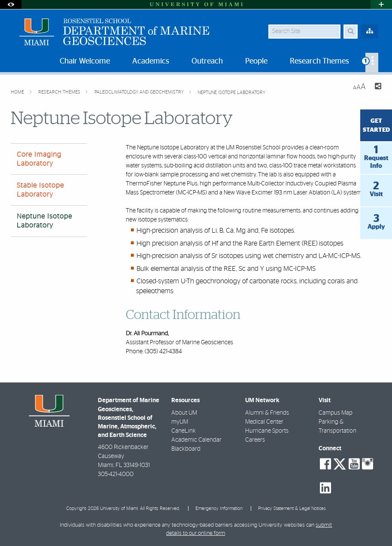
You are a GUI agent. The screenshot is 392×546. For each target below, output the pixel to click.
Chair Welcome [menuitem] (85, 61)
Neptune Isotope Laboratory (231, 93)
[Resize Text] (359, 87)
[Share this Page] (377, 87)
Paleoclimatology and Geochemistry (140, 92)
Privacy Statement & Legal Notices (292, 508)
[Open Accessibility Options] (11, 5)
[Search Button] (351, 32)
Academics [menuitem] (151, 61)
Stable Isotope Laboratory (40, 190)
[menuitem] (372, 62)
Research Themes (60, 92)
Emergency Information (219, 508)
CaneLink (184, 431)
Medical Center (264, 422)
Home (18, 92)
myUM (180, 422)
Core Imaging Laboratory (39, 159)
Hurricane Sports (267, 431)
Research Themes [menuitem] (319, 61)
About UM (184, 413)
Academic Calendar (196, 440)
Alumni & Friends (267, 413)
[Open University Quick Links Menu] (381, 5)
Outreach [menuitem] (207, 61)
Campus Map (336, 413)
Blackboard (186, 449)
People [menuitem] (256, 61)
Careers (255, 440)
